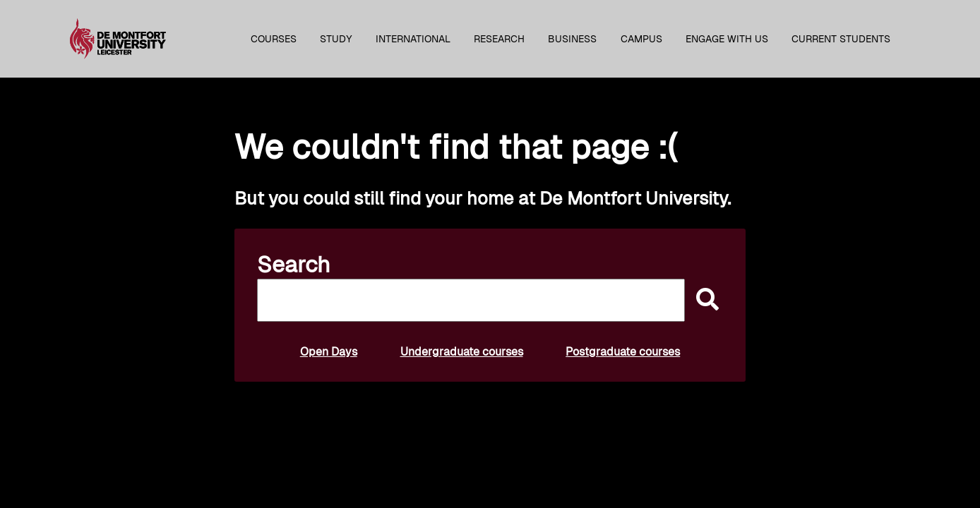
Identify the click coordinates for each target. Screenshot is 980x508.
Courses (274, 39)
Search (294, 265)
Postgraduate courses (623, 352)
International (413, 39)
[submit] (704, 300)
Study (336, 39)
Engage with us (727, 39)
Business (572, 39)
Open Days (329, 352)
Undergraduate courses (462, 352)
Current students (841, 39)
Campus (641, 39)
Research (499, 39)
